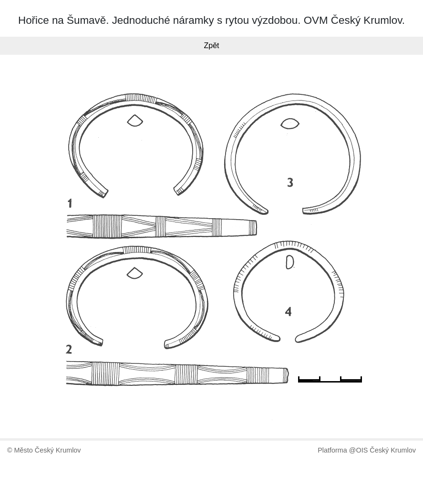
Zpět (211, 45)
